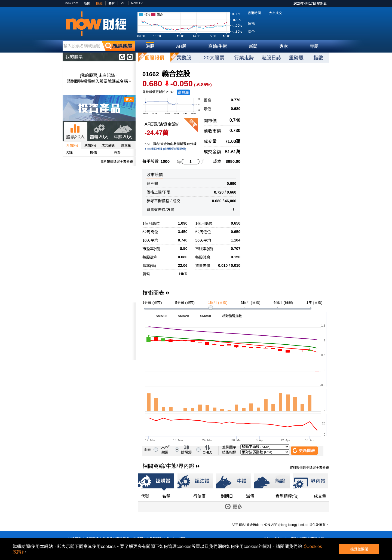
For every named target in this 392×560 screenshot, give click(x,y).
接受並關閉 (359, 549)
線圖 (165, 452)
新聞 (87, 4)
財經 (99, 4)
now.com (72, 3)
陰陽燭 (186, 452)
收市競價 (155, 175)
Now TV (137, 3)
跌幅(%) (90, 145)
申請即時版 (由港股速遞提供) (167, 149)
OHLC (208, 452)
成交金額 (108, 145)
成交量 (126, 145)
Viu (123, 3)
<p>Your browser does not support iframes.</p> (99, 331)
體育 (112, 4)
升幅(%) (72, 145)
